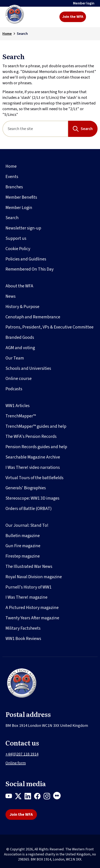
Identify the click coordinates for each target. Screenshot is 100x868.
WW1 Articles (18, 406)
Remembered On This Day (30, 269)
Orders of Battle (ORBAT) (29, 509)
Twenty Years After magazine (32, 618)
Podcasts (14, 389)
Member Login (19, 208)
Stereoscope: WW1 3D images (32, 498)
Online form (16, 763)
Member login (84, 3)
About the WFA (19, 286)
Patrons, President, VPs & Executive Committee (49, 327)
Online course (19, 379)
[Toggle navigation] (92, 17)
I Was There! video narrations (33, 467)
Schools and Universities (28, 368)
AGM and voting (20, 348)
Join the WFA (73, 17)
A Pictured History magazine (32, 608)
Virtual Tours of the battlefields (34, 478)
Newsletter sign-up (23, 228)
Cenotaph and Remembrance (33, 317)
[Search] (35, 129)
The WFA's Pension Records (31, 436)
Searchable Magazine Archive (33, 457)
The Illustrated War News (29, 566)
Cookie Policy (18, 249)
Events (12, 177)
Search (12, 218)
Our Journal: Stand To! (27, 525)
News (11, 296)
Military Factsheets (23, 628)
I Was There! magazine (26, 597)
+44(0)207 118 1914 (22, 754)
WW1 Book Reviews (23, 639)
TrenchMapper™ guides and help (36, 426)
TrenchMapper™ (21, 416)
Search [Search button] (87, 129)
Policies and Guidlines (26, 259)
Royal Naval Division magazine (34, 577)
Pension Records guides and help (36, 447)
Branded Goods (20, 337)
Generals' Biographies (26, 488)
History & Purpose (22, 307)
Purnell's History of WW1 (28, 587)
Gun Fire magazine (23, 546)
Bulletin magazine (23, 536)
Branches (14, 187)
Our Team (15, 358)
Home (7, 34)
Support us (16, 238)
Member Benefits (21, 197)
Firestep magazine (23, 556)
